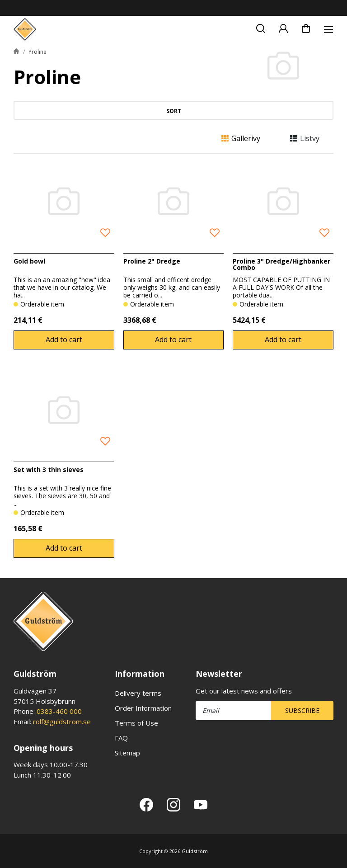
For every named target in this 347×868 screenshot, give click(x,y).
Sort (174, 111)
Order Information (143, 708)
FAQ (121, 738)
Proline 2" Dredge (152, 261)
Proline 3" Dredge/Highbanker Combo (281, 264)
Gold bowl (29, 261)
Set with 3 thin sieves (49, 469)
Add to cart (64, 340)
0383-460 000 (59, 711)
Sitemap (127, 753)
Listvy (305, 138)
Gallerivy (241, 138)
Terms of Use (136, 723)
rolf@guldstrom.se (62, 722)
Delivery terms (138, 693)
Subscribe (302, 710)
